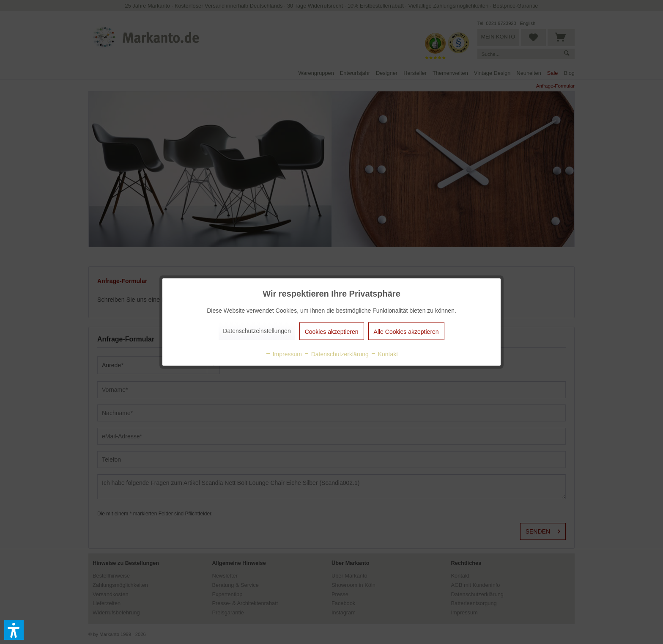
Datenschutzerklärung (336, 354)
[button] (14, 630)
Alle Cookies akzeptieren (406, 332)
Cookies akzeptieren (332, 332)
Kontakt (384, 354)
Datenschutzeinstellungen (257, 331)
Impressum (284, 354)
